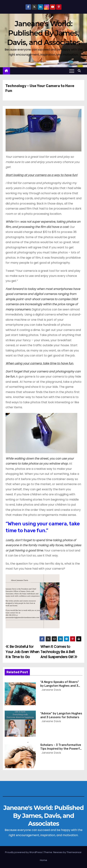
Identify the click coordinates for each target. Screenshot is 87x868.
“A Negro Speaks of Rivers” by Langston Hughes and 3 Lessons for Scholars (60, 686)
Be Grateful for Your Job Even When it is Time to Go (22, 652)
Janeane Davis (51, 690)
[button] (80, 71)
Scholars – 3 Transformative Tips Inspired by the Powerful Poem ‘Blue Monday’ (61, 749)
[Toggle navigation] (72, 71)
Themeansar (74, 852)
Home (43, 860)
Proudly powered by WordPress (24, 852)
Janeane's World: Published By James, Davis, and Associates (44, 33)
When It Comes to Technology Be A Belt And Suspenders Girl (59, 652)
